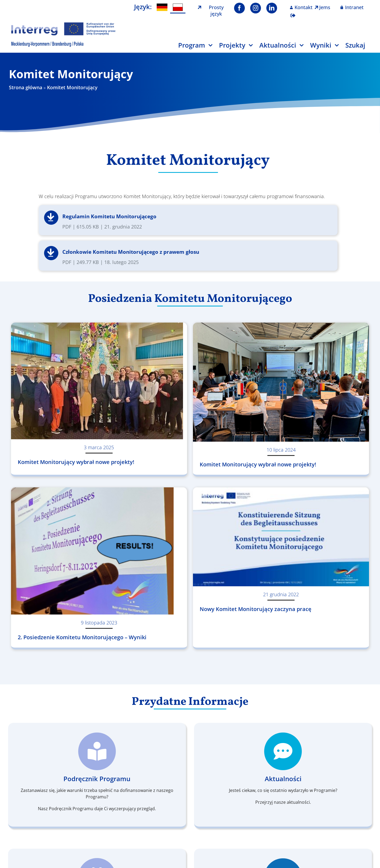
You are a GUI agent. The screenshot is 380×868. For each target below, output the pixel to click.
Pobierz (51, 218)
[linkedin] (272, 8)
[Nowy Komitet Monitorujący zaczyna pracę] (281, 537)
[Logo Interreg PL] (63, 24)
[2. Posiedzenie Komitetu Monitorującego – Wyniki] (99, 551)
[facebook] (239, 8)
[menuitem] (162, 7)
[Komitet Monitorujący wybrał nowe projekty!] (99, 381)
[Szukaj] (359, 47)
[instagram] (256, 8)
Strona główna (26, 87)
